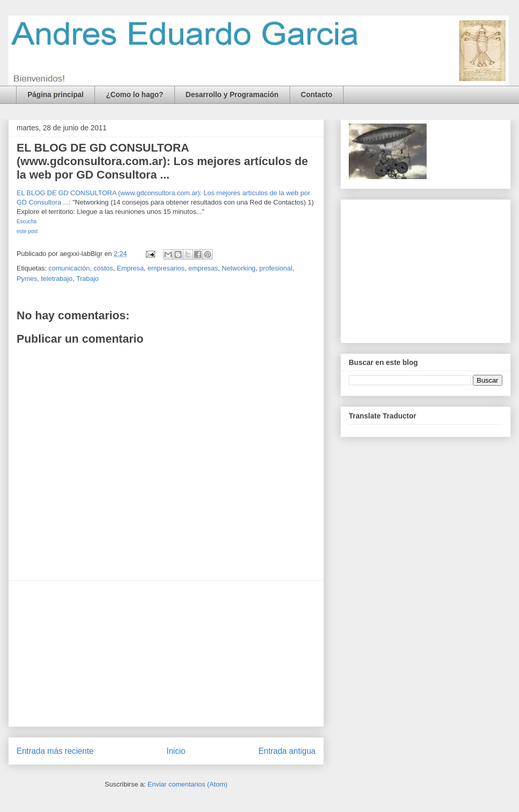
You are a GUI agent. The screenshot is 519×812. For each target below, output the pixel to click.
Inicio (176, 751)
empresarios (166, 268)
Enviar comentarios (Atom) (187, 784)
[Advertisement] (166, 654)
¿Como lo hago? (134, 94)
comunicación (69, 268)
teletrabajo (57, 279)
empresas (203, 268)
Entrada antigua (287, 751)
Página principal (56, 94)
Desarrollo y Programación (232, 94)
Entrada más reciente (55, 751)
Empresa (130, 268)
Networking (238, 268)
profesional (276, 268)
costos (103, 268)
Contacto (317, 94)
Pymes (27, 279)
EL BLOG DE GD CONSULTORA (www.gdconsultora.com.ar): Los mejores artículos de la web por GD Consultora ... (162, 161)
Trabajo (88, 279)
